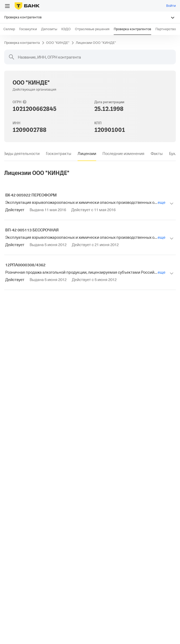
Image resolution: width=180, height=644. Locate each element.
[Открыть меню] (7, 6)
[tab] (21, 154)
